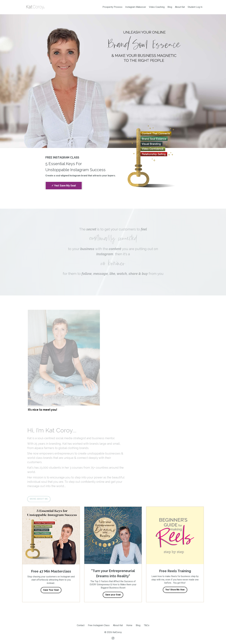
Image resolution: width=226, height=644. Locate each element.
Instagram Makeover (136, 7)
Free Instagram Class (99, 625)
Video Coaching (157, 7)
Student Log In (195, 7)
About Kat (180, 7)
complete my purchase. (64, 186)
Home (129, 625)
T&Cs (147, 625)
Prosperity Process (112, 7)
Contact (81, 625)
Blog (170, 7)
